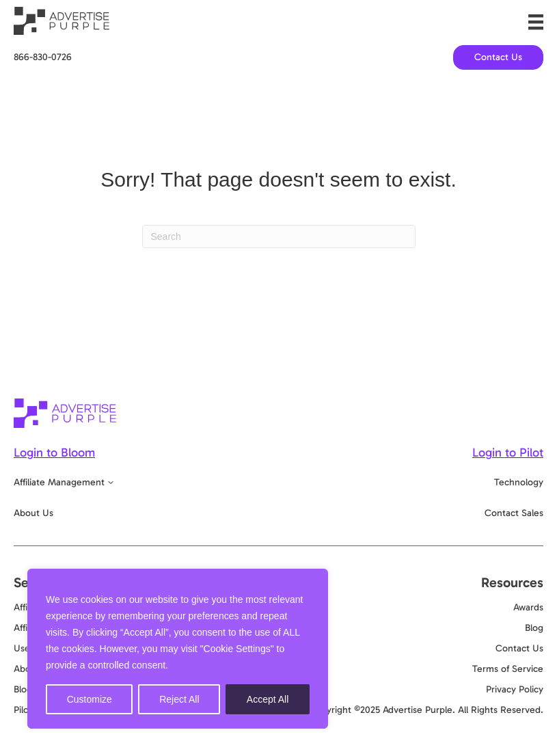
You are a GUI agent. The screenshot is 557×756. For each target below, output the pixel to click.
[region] (178, 649)
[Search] (279, 237)
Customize (90, 699)
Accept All (268, 699)
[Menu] (536, 22)
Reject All (179, 699)
